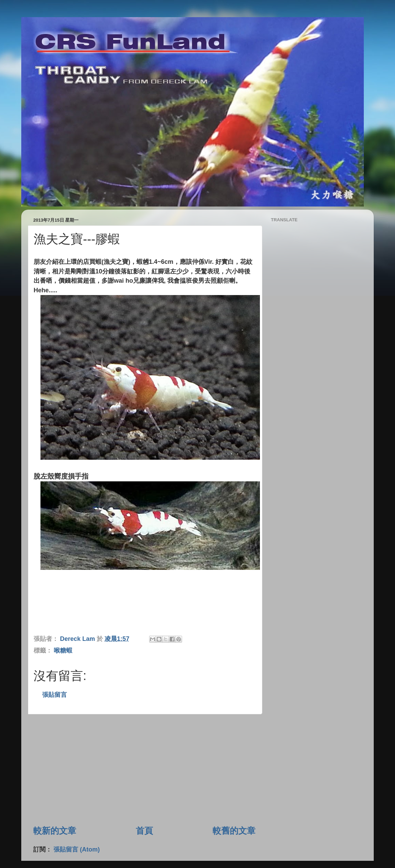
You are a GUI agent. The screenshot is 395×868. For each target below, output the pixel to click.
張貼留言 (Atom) (77, 849)
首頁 (144, 831)
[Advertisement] (144, 770)
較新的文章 (55, 831)
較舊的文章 (234, 831)
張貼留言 (55, 695)
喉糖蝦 (63, 650)
